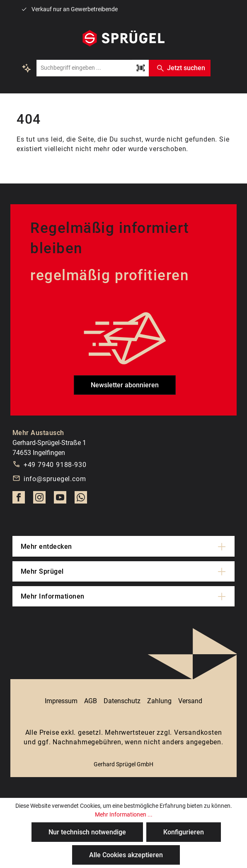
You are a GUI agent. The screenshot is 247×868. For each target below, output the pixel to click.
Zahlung (159, 701)
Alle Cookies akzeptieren (126, 855)
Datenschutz (122, 701)
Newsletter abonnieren (125, 385)
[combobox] (84, 68)
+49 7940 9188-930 (55, 465)
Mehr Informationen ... (124, 814)
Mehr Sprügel (42, 571)
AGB (91, 701)
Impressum (61, 701)
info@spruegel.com (55, 479)
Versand (190, 701)
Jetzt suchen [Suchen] (179, 68)
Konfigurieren (184, 832)
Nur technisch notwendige (87, 832)
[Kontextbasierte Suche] (27, 68)
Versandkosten (198, 732)
